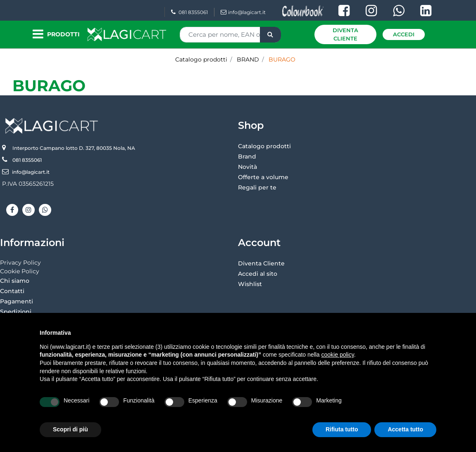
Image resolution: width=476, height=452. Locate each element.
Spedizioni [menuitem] (16, 312)
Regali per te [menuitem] (257, 187)
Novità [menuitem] (248, 167)
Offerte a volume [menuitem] (263, 177)
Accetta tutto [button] (405, 429)
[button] (270, 35)
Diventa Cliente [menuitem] (261, 263)
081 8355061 (189, 12)
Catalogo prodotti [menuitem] (264, 146)
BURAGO (49, 86)
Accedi (404, 34)
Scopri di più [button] (70, 429)
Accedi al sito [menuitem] (258, 274)
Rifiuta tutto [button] (342, 429)
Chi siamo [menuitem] (15, 281)
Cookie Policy (20, 271)
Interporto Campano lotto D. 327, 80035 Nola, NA (74, 148)
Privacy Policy (20, 263)
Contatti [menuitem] (12, 291)
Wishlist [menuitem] (250, 284)
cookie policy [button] (338, 355)
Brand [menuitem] (247, 156)
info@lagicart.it (243, 12)
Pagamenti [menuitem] (17, 301)
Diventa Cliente (345, 34)
